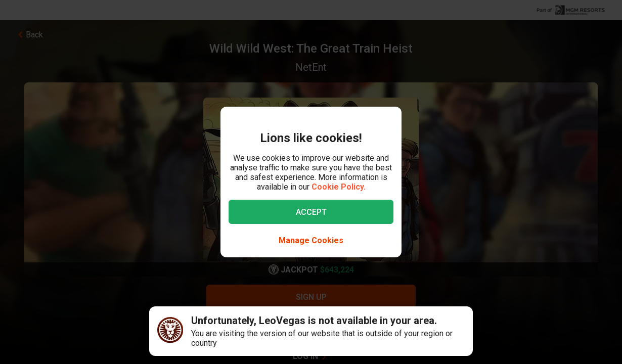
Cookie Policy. (339, 187)
